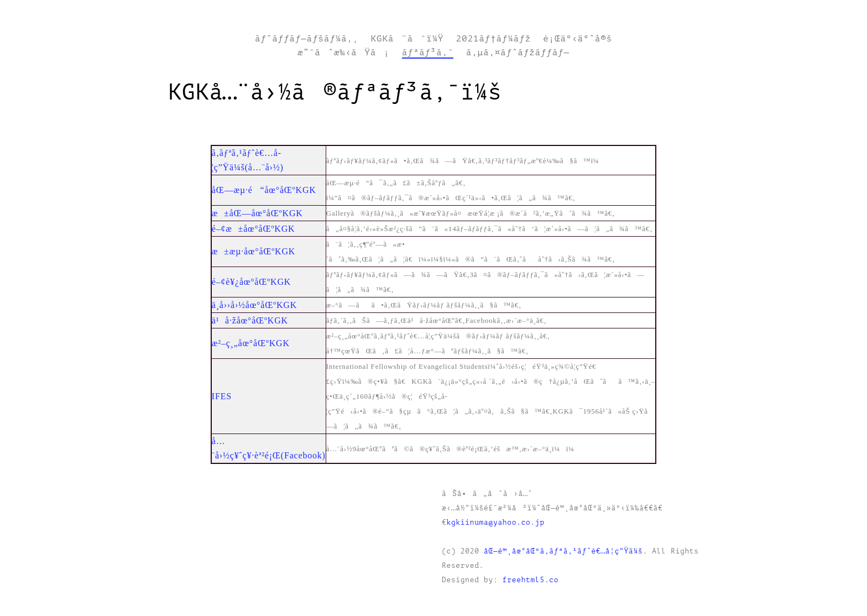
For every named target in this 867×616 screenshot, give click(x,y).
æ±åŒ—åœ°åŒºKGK (257, 213)
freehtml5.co (531, 580)
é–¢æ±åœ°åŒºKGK (254, 229)
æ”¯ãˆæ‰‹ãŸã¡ (343, 53)
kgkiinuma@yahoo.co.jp (495, 523)
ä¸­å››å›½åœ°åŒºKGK (254, 305)
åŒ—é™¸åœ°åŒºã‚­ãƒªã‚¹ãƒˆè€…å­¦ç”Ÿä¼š (563, 551)
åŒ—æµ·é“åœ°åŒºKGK (264, 190)
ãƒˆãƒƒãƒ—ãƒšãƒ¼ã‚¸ (307, 39)
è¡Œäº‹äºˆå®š (578, 39)
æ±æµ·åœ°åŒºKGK (254, 251)
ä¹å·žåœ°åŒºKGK (250, 320)
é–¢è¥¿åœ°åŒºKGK (251, 282)
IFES (222, 396)
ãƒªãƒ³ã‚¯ (428, 53)
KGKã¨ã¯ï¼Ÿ (408, 39)
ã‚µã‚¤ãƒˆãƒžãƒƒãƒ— (518, 53)
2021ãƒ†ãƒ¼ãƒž (493, 39)
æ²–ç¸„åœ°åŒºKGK (251, 343)
